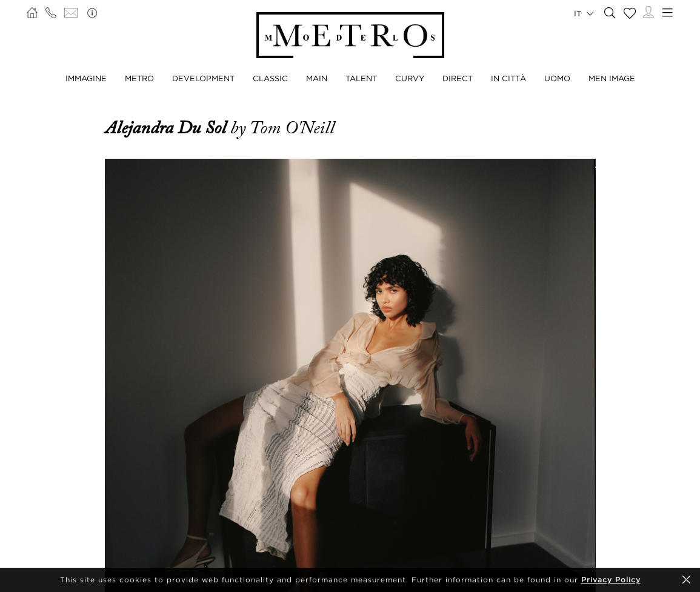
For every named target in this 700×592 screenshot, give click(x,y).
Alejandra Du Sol (168, 128)
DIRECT (458, 78)
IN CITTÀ (508, 78)
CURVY (410, 78)
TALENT (361, 78)
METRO (139, 78)
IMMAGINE (86, 78)
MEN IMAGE (612, 78)
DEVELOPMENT (203, 78)
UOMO (557, 78)
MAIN (317, 78)
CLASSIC (270, 78)
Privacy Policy (611, 580)
